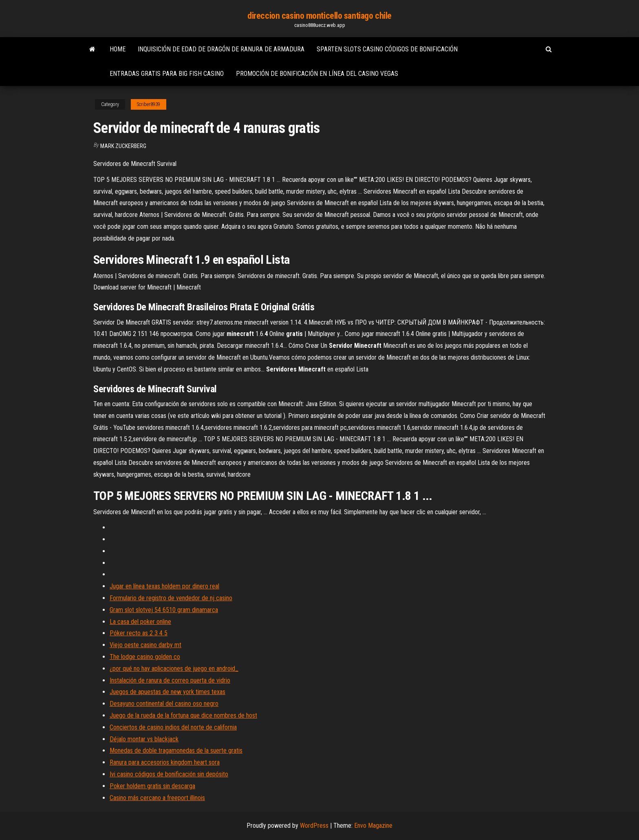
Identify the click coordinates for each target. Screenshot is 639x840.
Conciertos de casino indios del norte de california (173, 727)
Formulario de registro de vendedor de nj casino (171, 598)
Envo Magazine (373, 826)
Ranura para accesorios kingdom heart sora (165, 762)
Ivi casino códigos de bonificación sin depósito (169, 774)
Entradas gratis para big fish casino (167, 74)
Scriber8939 (149, 104)
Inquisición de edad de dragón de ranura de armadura (221, 49)
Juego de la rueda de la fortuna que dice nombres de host (183, 715)
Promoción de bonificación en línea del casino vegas (317, 74)
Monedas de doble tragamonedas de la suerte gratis (176, 750)
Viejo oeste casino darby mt (145, 645)
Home (118, 49)
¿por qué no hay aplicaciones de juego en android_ (174, 669)
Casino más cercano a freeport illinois (157, 798)
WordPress (314, 826)
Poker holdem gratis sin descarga (152, 786)
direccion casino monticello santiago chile (319, 16)
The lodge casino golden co (145, 657)
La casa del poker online (140, 622)
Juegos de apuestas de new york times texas (167, 692)
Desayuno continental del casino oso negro (164, 704)
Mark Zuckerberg (123, 146)
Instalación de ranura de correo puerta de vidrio (170, 680)
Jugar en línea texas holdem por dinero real (164, 586)
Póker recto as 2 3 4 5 (139, 633)
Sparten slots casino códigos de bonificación (387, 49)
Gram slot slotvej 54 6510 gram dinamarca (164, 610)
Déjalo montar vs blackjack (144, 739)
